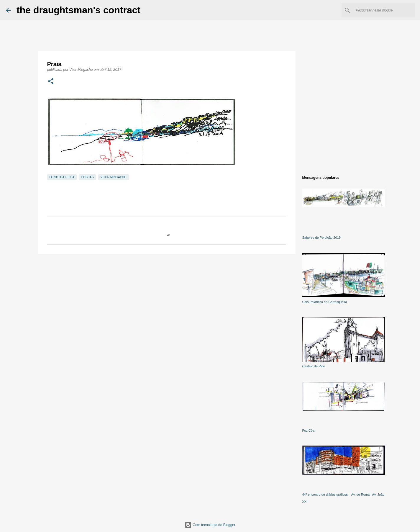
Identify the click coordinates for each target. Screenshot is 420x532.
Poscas (88, 177)
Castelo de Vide (314, 366)
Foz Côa (309, 430)
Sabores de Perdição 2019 (321, 238)
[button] (51, 82)
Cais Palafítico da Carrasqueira (325, 302)
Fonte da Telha (62, 177)
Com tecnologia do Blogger (210, 525)
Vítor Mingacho (114, 177)
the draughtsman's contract (78, 10)
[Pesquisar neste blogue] (384, 10)
